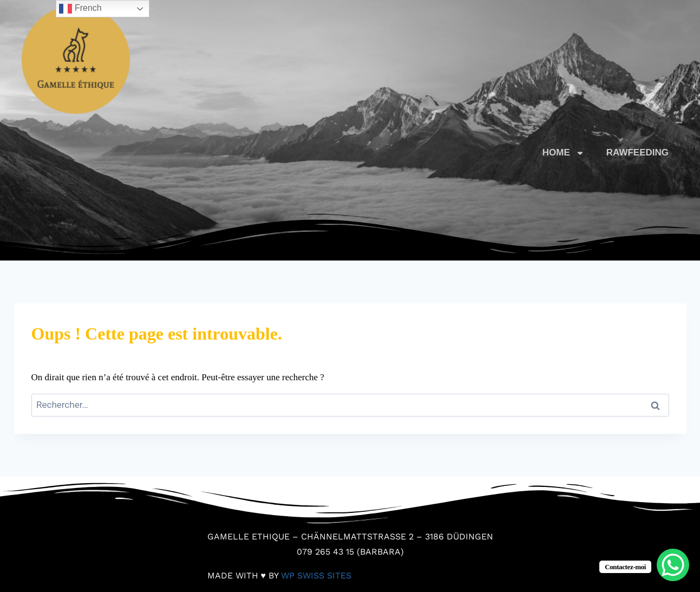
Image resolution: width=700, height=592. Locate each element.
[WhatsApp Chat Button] (673, 565)
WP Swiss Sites (316, 575)
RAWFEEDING (637, 152)
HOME (564, 153)
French (80, 9)
